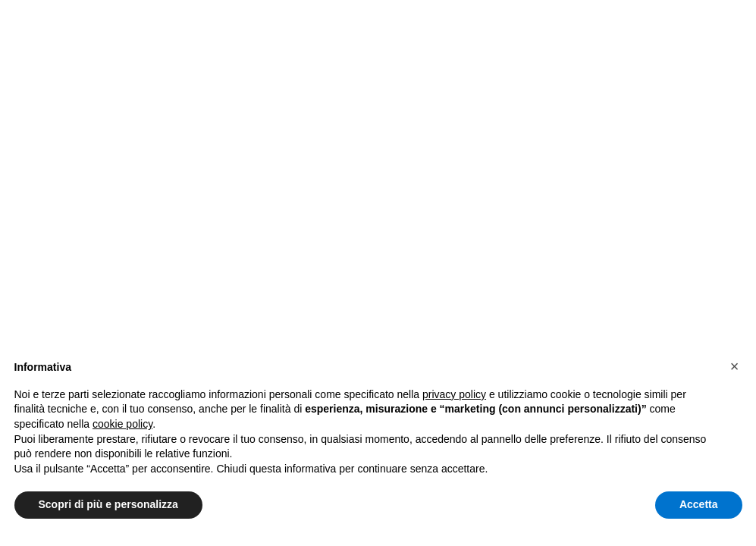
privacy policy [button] (454, 394)
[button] (735, 366)
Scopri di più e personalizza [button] (108, 504)
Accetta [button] (699, 504)
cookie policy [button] (122, 424)
